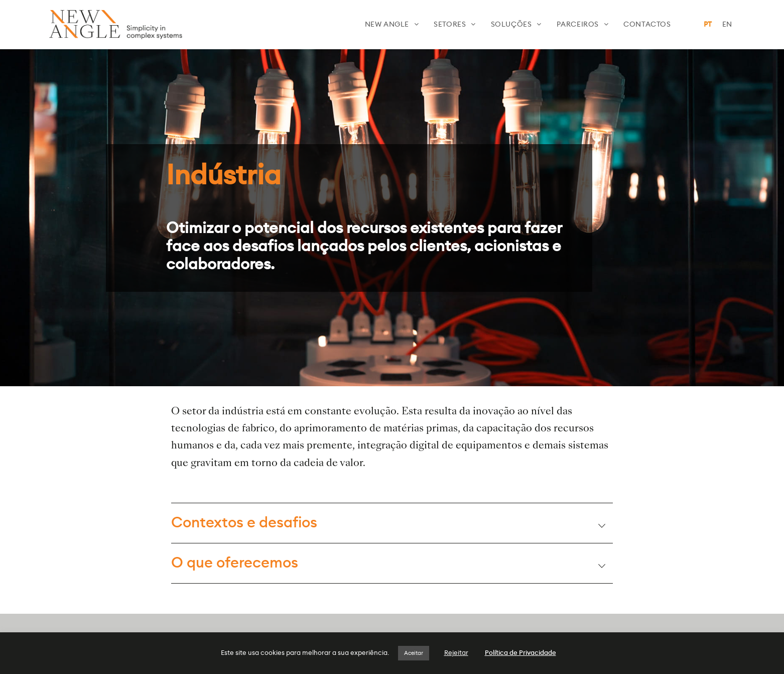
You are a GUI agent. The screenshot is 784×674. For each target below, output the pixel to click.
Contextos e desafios (244, 523)
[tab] (392, 523)
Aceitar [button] (414, 653)
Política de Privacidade (520, 653)
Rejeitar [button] (456, 653)
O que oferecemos (235, 563)
